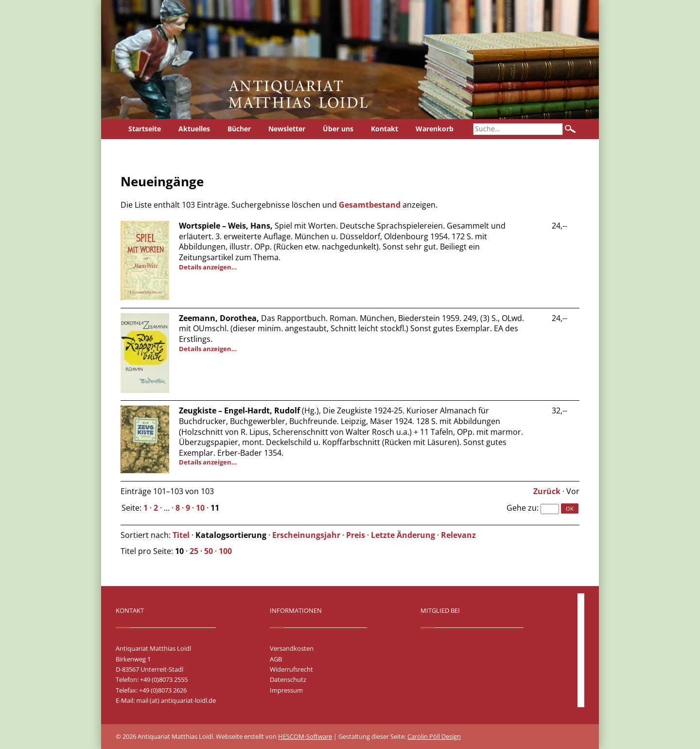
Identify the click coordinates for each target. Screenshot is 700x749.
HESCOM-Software (305, 736)
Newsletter (287, 129)
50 (209, 551)
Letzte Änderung (403, 535)
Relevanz (458, 535)
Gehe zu (522, 508)
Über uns (338, 129)
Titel (181, 535)
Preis (356, 535)
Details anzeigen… (208, 267)
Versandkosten (292, 648)
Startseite (145, 129)
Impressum (286, 690)
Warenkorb (435, 129)
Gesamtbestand (370, 205)
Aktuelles (194, 129)
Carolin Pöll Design (434, 736)
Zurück (547, 491)
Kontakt (385, 129)
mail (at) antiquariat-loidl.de (176, 700)
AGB (276, 659)
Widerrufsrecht (291, 669)
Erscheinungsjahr (306, 535)
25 (194, 551)
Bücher (239, 129)
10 (200, 508)
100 (225, 551)
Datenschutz (288, 679)
